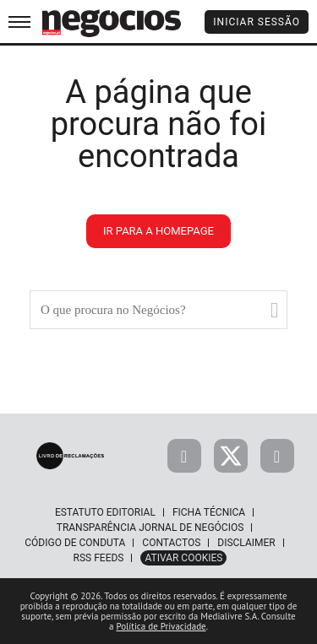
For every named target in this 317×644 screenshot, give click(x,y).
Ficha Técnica (209, 512)
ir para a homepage (158, 231)
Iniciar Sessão (257, 22)
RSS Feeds (99, 558)
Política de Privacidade (161, 626)
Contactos (171, 543)
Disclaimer (246, 543)
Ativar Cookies (183, 558)
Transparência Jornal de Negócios (150, 528)
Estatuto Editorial (105, 512)
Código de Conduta (75, 543)
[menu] (19, 22)
